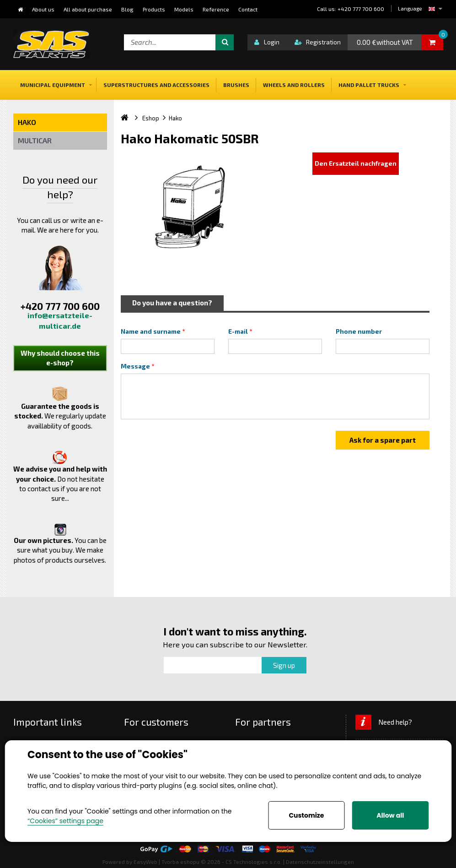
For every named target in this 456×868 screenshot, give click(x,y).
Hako (27, 122)
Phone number (359, 331)
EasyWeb (145, 862)
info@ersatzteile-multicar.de (60, 321)
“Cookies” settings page (65, 821)
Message (135, 366)
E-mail (238, 331)
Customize (306, 815)
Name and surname (151, 331)
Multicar (35, 140)
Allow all (390, 815)
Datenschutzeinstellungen (320, 862)
